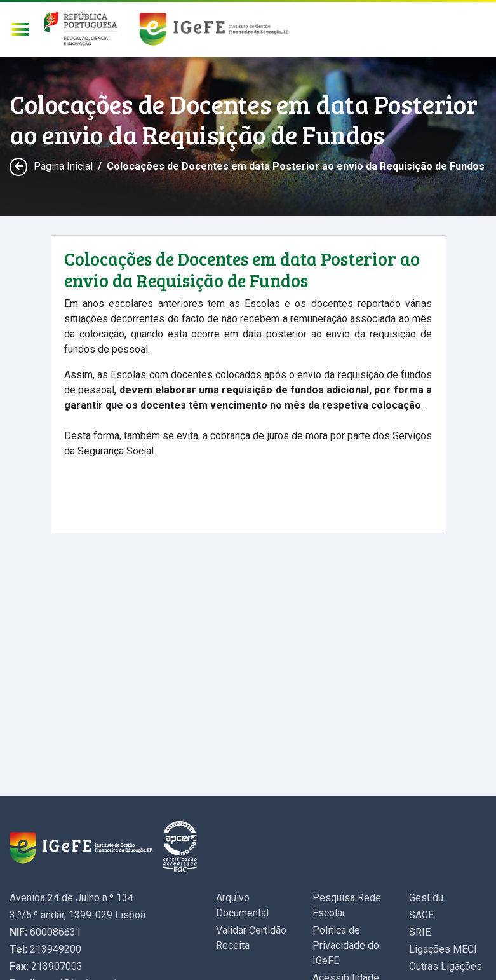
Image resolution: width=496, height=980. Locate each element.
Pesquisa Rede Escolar (347, 905)
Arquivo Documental (242, 905)
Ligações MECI (443, 949)
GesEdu (426, 898)
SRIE (420, 932)
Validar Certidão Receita (251, 938)
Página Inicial (63, 166)
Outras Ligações (446, 966)
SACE (421, 915)
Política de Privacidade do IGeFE (346, 945)
